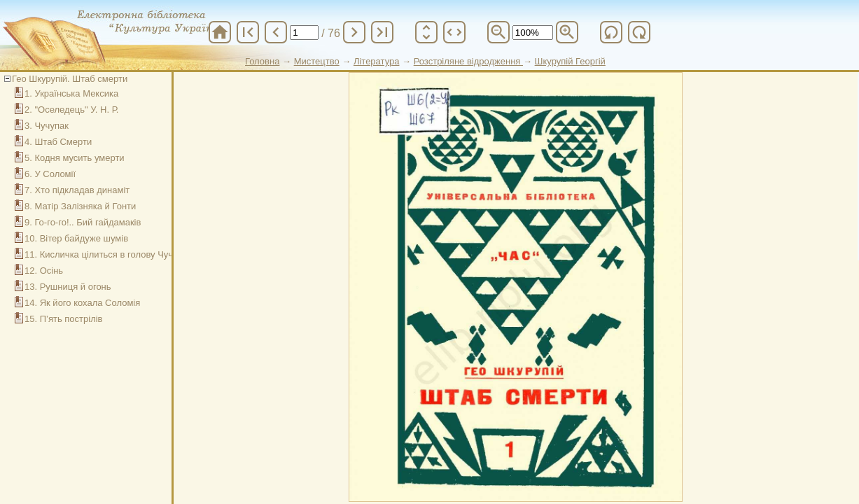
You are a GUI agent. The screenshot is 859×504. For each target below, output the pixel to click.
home (220, 32)
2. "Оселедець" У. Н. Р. (71, 110)
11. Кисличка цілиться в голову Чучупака (111, 254)
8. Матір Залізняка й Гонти (80, 206)
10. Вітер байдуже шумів (76, 238)
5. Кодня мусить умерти (75, 158)
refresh (611, 32)
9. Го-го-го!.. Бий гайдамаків (83, 222)
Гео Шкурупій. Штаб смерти (70, 79)
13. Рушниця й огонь (68, 287)
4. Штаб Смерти (58, 142)
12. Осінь (44, 271)
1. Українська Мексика (71, 93)
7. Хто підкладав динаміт (77, 190)
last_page (382, 32)
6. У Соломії (50, 174)
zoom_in (567, 32)
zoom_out (498, 32)
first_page (248, 32)
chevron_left (276, 32)
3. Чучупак (47, 126)
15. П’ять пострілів (64, 319)
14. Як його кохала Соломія (82, 303)
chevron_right (354, 32)
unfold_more (426, 32)
